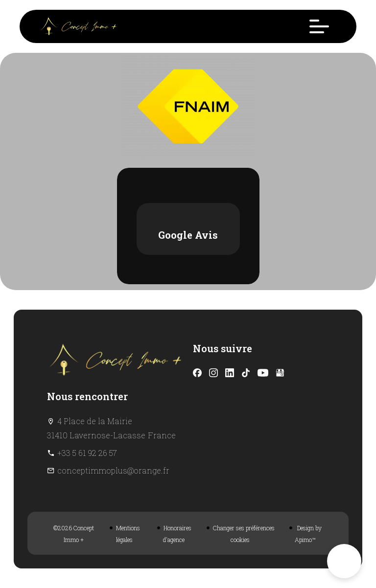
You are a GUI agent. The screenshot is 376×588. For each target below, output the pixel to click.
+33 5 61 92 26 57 (87, 453)
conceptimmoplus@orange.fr (113, 470)
